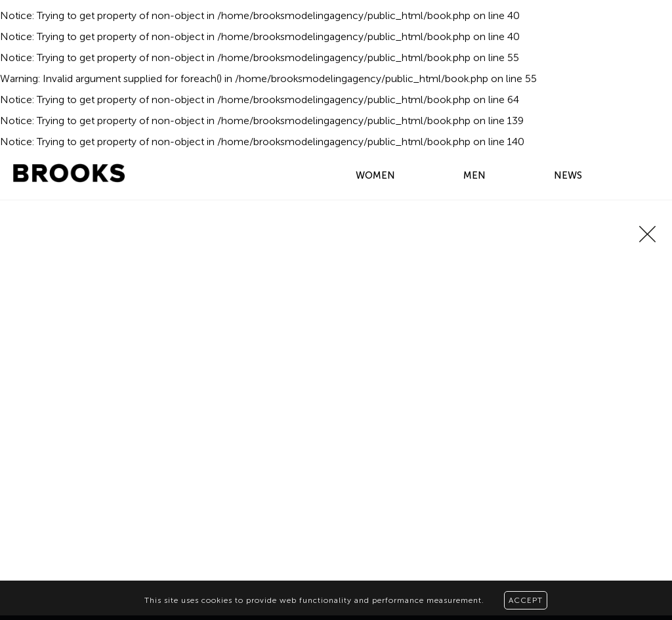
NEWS (568, 175)
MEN (474, 175)
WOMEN (375, 175)
